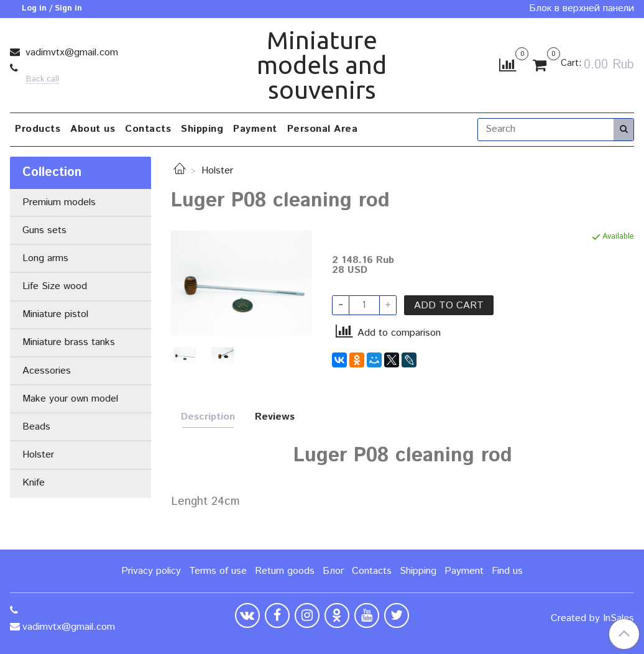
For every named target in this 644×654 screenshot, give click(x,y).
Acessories (47, 371)
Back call (43, 80)
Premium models (59, 202)
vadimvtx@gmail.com (70, 53)
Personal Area (323, 129)
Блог (333, 571)
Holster (217, 171)
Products (38, 129)
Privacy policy (151, 571)
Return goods (285, 571)
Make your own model (70, 399)
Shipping (202, 129)
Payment (255, 129)
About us (93, 129)
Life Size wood (55, 286)
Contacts (148, 129)
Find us (507, 571)
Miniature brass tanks (69, 342)
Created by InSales (592, 619)
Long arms (45, 258)
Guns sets (44, 230)
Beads (36, 427)
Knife (34, 483)
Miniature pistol (55, 314)
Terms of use (218, 571)
